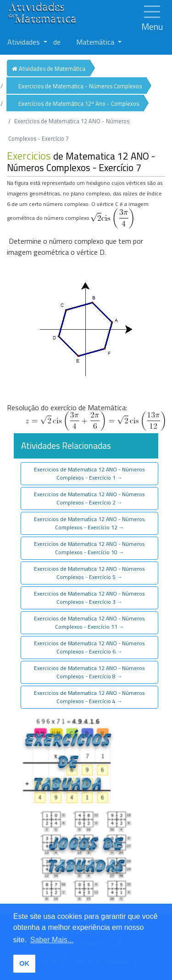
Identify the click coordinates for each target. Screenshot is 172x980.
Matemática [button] (96, 42)
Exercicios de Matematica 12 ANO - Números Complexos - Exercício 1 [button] (89, 473)
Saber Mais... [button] (52, 940)
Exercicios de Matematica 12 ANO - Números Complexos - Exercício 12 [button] (89, 523)
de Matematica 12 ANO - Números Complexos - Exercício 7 (81, 162)
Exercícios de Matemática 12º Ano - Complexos (79, 103)
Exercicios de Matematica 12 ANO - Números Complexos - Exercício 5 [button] (89, 573)
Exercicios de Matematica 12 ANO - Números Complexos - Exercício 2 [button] (89, 498)
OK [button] (24, 963)
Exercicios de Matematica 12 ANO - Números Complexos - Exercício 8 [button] (89, 672)
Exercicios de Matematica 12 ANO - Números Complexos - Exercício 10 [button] (89, 548)
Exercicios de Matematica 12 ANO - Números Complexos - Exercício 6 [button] (89, 647)
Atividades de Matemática (49, 69)
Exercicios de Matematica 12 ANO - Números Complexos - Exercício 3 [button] (89, 598)
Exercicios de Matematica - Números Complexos (80, 86)
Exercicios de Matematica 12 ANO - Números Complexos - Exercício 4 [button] (89, 697)
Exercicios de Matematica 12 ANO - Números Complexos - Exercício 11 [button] (89, 622)
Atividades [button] (25, 42)
